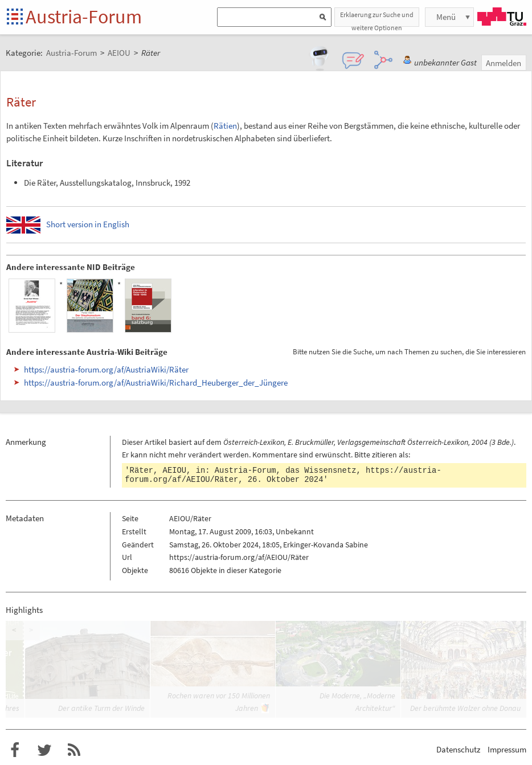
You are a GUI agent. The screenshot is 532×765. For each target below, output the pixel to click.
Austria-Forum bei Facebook (15, 750)
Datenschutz (458, 749)
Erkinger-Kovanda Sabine (326, 545)
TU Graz (502, 17)
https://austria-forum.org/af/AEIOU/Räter (239, 557)
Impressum (507, 749)
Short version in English (88, 224)
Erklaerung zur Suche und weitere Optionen (377, 19)
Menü (446, 17)
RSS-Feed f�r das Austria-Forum (74, 750)
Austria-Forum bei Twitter (44, 750)
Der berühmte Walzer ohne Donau (465, 708)
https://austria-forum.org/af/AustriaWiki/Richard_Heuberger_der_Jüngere (156, 382)
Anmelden (504, 63)
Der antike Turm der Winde (101, 708)
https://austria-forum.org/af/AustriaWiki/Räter (106, 369)
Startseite (16, 17)
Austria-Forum (84, 17)
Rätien (225, 126)
